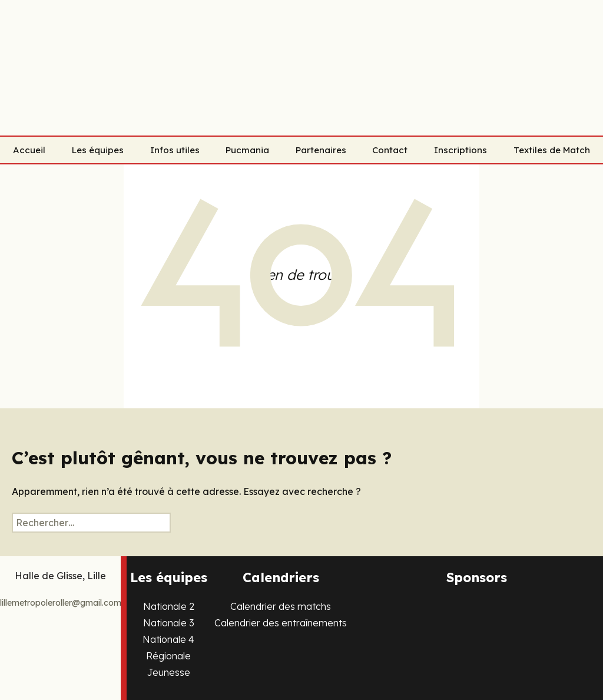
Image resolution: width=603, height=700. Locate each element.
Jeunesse (169, 672)
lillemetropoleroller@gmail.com (61, 603)
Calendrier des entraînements (281, 623)
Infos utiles (175, 150)
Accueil (29, 150)
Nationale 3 (169, 623)
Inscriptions (460, 150)
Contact (390, 150)
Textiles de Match (552, 150)
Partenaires (321, 150)
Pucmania (247, 150)
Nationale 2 (169, 606)
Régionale (168, 656)
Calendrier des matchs (281, 606)
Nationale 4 (168, 639)
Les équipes (98, 150)
